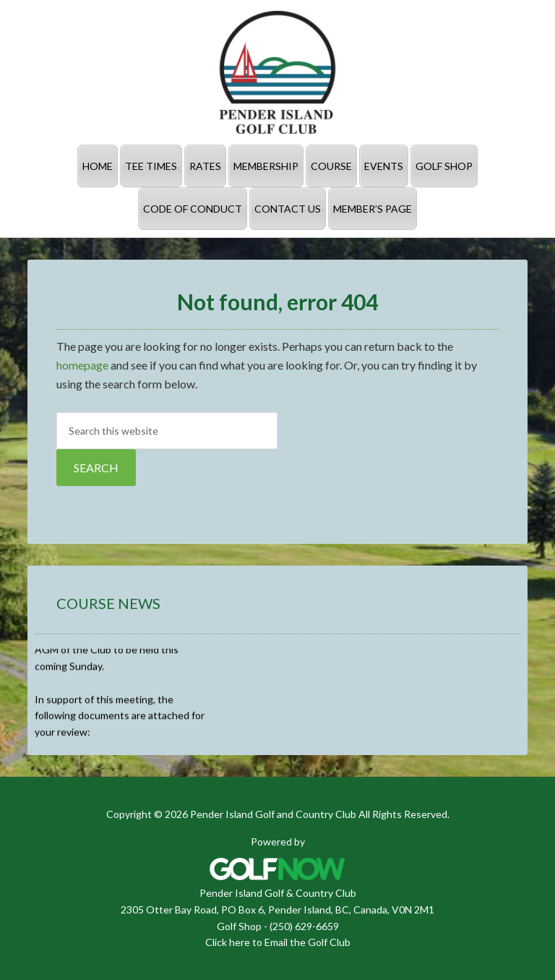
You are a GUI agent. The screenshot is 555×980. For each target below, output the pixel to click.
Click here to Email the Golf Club (278, 942)
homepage (82, 365)
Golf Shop (239, 926)
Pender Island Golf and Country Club (277, 72)
